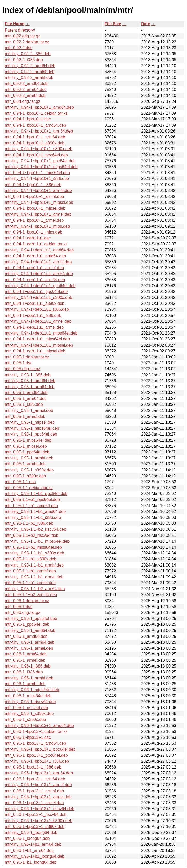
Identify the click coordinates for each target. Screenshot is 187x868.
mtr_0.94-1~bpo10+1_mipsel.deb (35, 208)
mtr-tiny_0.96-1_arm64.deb (30, 642)
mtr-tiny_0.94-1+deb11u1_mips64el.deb (41, 333)
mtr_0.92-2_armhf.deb (25, 95)
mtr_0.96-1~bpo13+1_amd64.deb (35, 743)
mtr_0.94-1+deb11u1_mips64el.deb (37, 339)
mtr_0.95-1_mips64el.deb (28, 440)
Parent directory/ (20, 30)
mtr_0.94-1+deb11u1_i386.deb (33, 315)
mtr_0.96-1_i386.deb (24, 672)
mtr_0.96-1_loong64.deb (27, 838)
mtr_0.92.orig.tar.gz (23, 36)
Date (146, 24)
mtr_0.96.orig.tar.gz (23, 613)
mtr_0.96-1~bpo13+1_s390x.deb (35, 827)
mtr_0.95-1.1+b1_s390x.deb (31, 559)
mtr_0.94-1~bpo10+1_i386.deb (33, 185)
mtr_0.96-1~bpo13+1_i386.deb (33, 767)
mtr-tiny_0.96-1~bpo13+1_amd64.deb (39, 726)
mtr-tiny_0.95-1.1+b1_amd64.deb (35, 512)
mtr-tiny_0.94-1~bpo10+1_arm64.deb (39, 131)
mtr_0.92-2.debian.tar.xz (27, 42)
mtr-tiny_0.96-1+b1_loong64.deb (35, 856)
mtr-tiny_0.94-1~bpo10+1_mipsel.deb (39, 202)
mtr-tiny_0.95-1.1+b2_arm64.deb (35, 589)
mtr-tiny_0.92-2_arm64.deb (30, 72)
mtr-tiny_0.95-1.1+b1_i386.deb (33, 517)
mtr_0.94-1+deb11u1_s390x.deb (35, 303)
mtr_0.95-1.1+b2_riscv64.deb (32, 535)
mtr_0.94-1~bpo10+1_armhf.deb (34, 196)
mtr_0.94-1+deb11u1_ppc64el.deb (36, 292)
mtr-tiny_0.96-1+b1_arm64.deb (33, 844)
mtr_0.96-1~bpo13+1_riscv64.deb (36, 815)
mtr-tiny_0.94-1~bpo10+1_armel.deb (38, 214)
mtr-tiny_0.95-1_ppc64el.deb (31, 434)
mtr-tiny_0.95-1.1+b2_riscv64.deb (36, 529)
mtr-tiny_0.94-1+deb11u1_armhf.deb (38, 262)
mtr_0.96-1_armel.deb (25, 660)
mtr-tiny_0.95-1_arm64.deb (30, 387)
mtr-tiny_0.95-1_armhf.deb (29, 458)
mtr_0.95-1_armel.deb (25, 416)
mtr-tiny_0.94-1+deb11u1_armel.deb (38, 321)
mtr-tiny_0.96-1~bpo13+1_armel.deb (38, 797)
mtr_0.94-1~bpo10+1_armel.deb (34, 220)
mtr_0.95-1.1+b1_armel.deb (30, 583)
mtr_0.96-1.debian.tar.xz (27, 601)
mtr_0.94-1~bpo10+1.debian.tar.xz (36, 113)
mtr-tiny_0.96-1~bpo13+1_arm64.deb (39, 773)
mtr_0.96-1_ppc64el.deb (27, 624)
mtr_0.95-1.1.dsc (20, 482)
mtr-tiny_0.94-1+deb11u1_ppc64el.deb (40, 286)
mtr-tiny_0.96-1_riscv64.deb (30, 702)
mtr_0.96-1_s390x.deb (25, 719)
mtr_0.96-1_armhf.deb (25, 684)
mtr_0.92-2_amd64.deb (26, 83)
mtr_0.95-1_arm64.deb (26, 398)
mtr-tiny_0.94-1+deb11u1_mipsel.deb (39, 345)
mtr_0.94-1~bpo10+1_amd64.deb (35, 125)
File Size (113, 24)
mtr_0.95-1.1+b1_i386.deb (29, 523)
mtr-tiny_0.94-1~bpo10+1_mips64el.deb (41, 167)
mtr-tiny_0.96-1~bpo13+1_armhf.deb (38, 785)
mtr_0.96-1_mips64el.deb (28, 696)
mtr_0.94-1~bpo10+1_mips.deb (33, 232)
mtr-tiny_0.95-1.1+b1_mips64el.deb (37, 541)
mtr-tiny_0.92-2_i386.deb (28, 54)
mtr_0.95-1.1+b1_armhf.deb (30, 571)
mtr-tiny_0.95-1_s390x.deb (29, 470)
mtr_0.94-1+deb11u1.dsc (28, 238)
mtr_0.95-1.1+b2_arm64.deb (31, 595)
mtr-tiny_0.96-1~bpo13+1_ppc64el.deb (40, 749)
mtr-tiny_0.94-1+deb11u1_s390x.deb (38, 297)
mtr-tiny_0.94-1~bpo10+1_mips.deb (37, 226)
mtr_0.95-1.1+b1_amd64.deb (31, 506)
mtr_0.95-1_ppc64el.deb (27, 452)
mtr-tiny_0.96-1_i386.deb (28, 666)
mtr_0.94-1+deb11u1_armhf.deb (34, 268)
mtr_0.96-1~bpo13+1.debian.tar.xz (36, 731)
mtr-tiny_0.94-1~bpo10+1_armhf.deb (38, 191)
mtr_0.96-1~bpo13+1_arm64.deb (35, 779)
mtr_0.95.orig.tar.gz (23, 369)
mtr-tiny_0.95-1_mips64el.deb (32, 428)
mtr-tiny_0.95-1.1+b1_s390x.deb (35, 553)
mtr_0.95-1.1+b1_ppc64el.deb (32, 499)
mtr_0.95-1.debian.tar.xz (27, 357)
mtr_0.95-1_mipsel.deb (26, 446)
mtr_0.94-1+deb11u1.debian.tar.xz (36, 244)
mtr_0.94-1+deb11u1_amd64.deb (35, 256)
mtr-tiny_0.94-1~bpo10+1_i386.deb (37, 179)
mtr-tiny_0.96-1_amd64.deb (30, 630)
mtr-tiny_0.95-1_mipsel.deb (30, 422)
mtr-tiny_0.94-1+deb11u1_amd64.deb (39, 250)
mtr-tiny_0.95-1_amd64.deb (30, 381)
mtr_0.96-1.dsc (19, 607)
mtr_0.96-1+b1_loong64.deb (31, 862)
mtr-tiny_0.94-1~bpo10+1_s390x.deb (38, 149)
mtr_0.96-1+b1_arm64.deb (29, 850)
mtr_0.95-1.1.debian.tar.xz (29, 488)
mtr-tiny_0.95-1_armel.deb (29, 411)
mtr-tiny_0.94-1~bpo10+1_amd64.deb (39, 107)
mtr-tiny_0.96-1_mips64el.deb (32, 690)
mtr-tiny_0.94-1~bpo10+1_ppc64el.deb (40, 161)
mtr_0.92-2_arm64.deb (26, 90)
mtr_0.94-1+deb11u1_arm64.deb (35, 280)
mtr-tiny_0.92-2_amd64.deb (30, 66)
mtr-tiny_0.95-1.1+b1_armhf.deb (34, 565)
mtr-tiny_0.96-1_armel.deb (29, 648)
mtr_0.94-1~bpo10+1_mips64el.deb (37, 173)
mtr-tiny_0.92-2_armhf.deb (29, 78)
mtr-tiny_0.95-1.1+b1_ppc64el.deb (36, 494)
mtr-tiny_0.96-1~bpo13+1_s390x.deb (38, 821)
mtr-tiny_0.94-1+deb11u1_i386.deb (37, 309)
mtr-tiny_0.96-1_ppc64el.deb (31, 618)
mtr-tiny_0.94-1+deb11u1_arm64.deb (39, 274)
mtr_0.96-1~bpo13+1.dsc (28, 737)
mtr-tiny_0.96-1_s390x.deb (29, 714)
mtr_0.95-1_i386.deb (24, 404)
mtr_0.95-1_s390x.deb (25, 476)
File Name (15, 24)
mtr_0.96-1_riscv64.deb (26, 708)
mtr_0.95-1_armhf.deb (25, 464)
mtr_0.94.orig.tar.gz (23, 101)
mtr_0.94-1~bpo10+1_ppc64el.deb (36, 155)
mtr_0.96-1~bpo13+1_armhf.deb (34, 791)
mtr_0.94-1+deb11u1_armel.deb (34, 327)
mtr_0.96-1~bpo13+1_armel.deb (34, 803)
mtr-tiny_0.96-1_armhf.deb (29, 678)
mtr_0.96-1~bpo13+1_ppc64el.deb (36, 755)
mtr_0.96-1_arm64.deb (26, 654)
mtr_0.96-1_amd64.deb (26, 636)
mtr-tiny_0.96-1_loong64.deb (31, 832)
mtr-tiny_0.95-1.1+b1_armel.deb (34, 577)
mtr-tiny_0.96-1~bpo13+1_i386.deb (37, 761)
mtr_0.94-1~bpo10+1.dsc (28, 119)
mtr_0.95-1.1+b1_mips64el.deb (33, 547)
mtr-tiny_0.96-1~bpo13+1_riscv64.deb (40, 809)
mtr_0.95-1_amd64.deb (26, 393)
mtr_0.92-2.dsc (19, 48)
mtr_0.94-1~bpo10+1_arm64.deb (35, 137)
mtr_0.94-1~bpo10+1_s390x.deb (35, 143)
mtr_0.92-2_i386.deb (24, 60)
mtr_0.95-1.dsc (19, 363)
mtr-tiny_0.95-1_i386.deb (28, 375)
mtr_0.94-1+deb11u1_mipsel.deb (35, 351)
